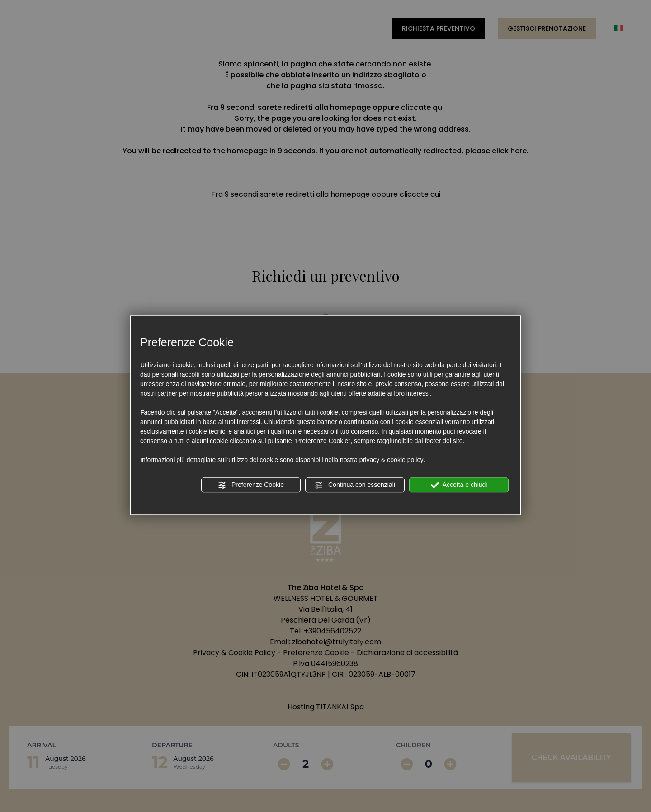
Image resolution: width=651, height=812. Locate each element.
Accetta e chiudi (459, 485)
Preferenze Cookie (251, 485)
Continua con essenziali (355, 485)
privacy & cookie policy (392, 460)
